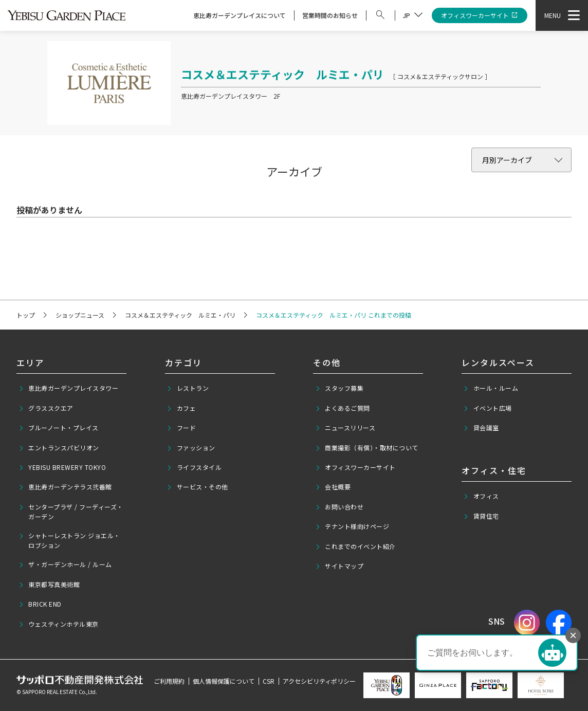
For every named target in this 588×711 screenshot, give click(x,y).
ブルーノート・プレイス (59, 428)
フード (181, 428)
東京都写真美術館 (49, 585)
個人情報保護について (224, 681)
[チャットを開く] (552, 653)
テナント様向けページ (352, 526)
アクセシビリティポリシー (319, 681)
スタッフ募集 (339, 388)
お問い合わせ (339, 507)
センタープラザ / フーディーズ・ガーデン (71, 512)
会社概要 (333, 487)
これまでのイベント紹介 (355, 546)
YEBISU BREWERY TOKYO (62, 467)
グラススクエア (46, 408)
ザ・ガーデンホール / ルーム (65, 564)
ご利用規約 (169, 681)
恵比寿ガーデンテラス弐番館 (65, 487)
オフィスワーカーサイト (480, 16)
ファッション (191, 448)
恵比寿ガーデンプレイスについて (240, 15)
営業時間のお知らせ (330, 15)
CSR (269, 681)
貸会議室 (481, 428)
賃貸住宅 (481, 516)
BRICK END (40, 604)
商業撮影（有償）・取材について (367, 448)
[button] (497, 653)
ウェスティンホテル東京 (59, 624)
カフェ (181, 408)
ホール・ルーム (491, 388)
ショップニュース (80, 315)
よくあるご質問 (343, 408)
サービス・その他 (197, 487)
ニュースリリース (345, 428)
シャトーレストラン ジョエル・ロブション (69, 540)
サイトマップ (339, 566)
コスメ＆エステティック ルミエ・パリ (180, 315)
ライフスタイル (194, 467)
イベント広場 (488, 408)
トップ (26, 315)
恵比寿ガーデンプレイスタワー (69, 388)
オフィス (481, 496)
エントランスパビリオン (59, 448)
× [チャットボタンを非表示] (573, 635)
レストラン (188, 388)
